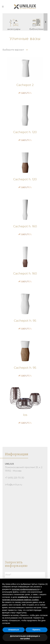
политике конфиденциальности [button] (25, 589)
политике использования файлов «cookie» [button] (20, 600)
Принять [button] (36, 630)
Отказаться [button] (14, 630)
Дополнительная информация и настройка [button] (25, 637)
